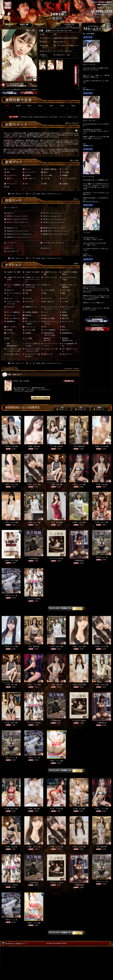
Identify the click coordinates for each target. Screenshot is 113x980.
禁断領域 (79, 561)
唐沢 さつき (101, 446)
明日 (81, 408)
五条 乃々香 (10, 446)
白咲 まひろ (101, 522)
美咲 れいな (33, 484)
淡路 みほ (101, 484)
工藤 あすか (10, 723)
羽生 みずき (10, 522)
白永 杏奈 (56, 522)
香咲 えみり (10, 484)
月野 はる (56, 484)
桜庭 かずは (78, 522)
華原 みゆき (101, 685)
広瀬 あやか (33, 522)
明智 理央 (33, 446)
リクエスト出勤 (56, 558)
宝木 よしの (10, 647)
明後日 (99, 408)
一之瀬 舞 (56, 446)
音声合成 (34, 558)
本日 (62, 408)
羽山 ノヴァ (78, 484)
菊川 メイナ (10, 560)
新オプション (101, 557)
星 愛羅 (78, 446)
